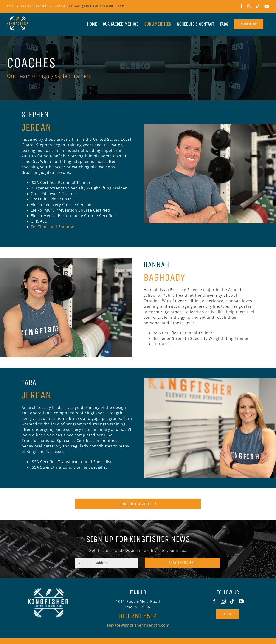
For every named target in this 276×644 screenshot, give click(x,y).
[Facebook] (214, 601)
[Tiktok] (232, 601)
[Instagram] (223, 601)
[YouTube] (241, 601)
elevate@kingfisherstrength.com (97, 6)
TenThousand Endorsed (54, 227)
